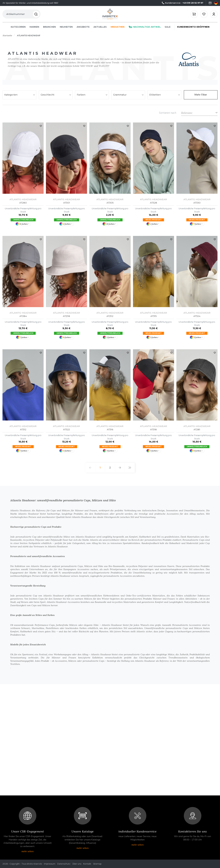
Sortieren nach (168, 114)
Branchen (49, 28)
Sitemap (97, 864)
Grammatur (120, 96)
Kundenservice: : (182, 3)
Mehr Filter (201, 96)
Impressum (50, 864)
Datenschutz (64, 864)
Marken (34, 28)
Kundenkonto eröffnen (193, 28)
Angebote (83, 28)
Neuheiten (66, 28)
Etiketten (155, 96)
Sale (168, 28)
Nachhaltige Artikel (145, 28)
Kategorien (18, 28)
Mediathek (118, 28)
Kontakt (87, 864)
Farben (81, 96)
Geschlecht (48, 96)
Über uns (77, 864)
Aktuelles (100, 28)
